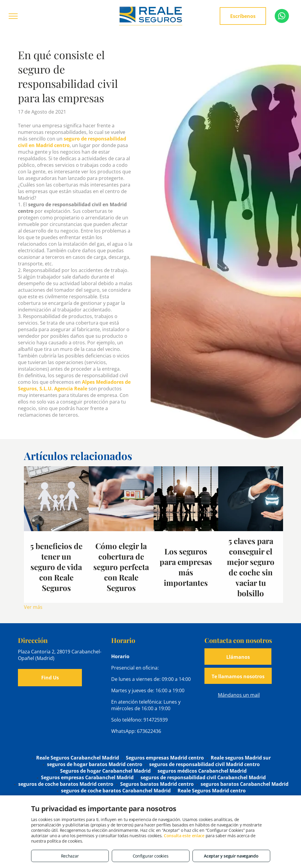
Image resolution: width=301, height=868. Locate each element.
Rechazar (70, 856)
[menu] (13, 16)
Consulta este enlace (184, 836)
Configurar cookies (151, 856)
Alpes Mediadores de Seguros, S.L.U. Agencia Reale (74, 385)
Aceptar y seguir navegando (231, 856)
